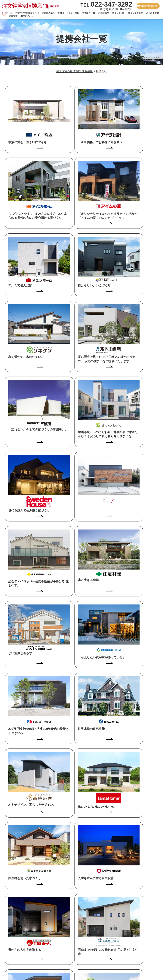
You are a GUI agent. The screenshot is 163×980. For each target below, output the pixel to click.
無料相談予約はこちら (148, 6)
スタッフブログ (135, 13)
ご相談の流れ (48, 13)
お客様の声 (104, 13)
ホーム (9, 13)
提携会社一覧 (89, 13)
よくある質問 (152, 13)
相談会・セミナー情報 (69, 13)
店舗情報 (13, 16)
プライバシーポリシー (126, 940)
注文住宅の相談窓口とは (27, 13)
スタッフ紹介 (118, 13)
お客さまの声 (62, 953)
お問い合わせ (27, 16)
